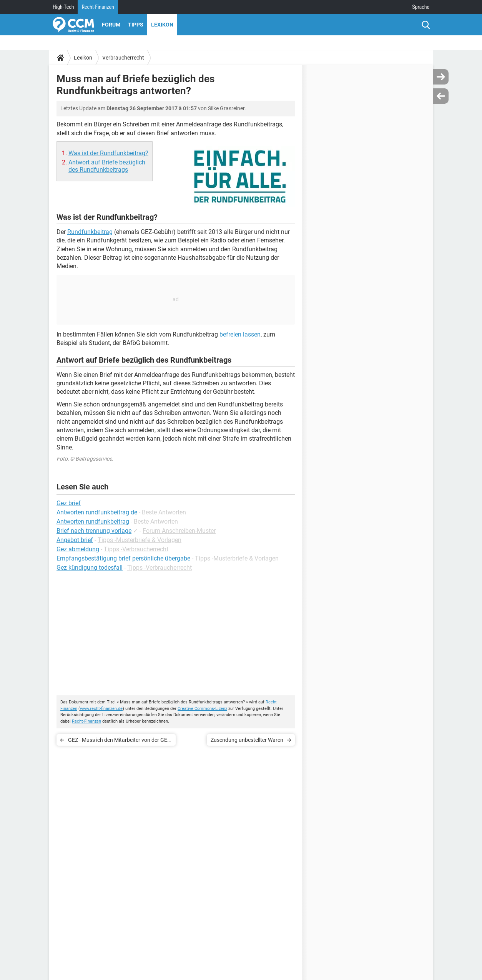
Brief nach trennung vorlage (94, 531)
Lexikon (162, 25)
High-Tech (63, 7)
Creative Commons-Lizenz (202, 709)
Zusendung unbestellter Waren (247, 740)
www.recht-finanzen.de (101, 709)
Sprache (421, 7)
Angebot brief (75, 540)
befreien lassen (240, 334)
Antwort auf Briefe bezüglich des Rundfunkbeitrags (107, 166)
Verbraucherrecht (123, 58)
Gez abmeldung (78, 549)
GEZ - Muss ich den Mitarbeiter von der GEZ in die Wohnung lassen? (119, 741)
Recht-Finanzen (98, 7)
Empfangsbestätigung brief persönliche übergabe (123, 558)
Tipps (136, 25)
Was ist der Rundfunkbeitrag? (108, 153)
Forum (111, 25)
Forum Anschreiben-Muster (179, 531)
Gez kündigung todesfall (90, 568)
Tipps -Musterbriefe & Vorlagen (140, 540)
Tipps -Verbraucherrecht (136, 549)
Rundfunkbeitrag (90, 232)
